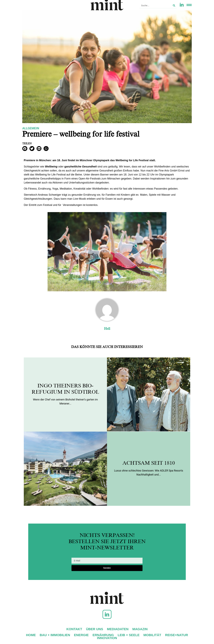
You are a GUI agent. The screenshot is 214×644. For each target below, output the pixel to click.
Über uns (95, 629)
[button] (25, 149)
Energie (81, 635)
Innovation (107, 638)
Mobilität (152, 635)
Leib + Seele (129, 635)
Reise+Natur (177, 635)
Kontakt (74, 629)
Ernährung (103, 635)
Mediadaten (118, 629)
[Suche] (174, 5)
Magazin (140, 629)
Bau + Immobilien (55, 635)
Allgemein (31, 128)
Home (31, 635)
